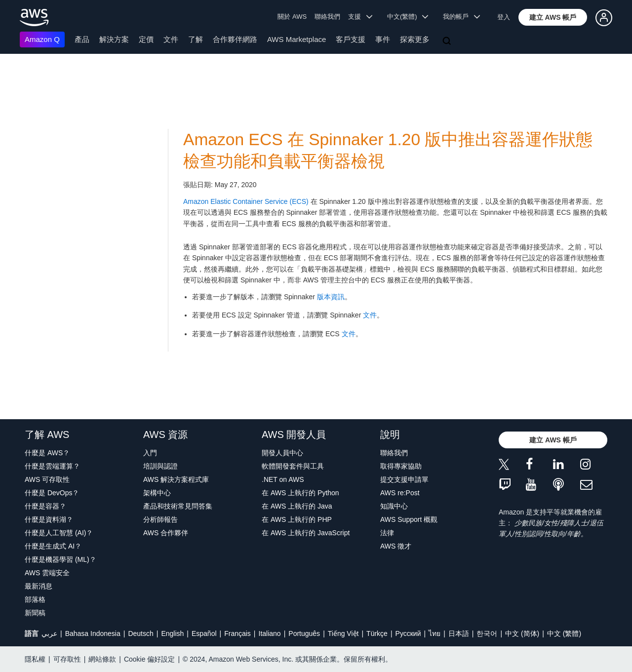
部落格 (35, 599)
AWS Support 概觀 (409, 519)
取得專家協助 (401, 466)
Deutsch (140, 633)
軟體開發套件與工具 (293, 466)
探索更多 (415, 39)
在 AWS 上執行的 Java (297, 506)
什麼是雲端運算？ (52, 466)
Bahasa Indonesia (93, 633)
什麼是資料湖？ (49, 519)
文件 (171, 39)
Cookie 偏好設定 (149, 659)
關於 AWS (292, 17)
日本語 (459, 633)
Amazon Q (42, 39)
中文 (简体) (522, 633)
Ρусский (408, 633)
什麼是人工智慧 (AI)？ (59, 533)
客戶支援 (351, 39)
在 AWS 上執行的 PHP (297, 519)
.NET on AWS (283, 479)
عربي (49, 633)
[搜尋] (448, 41)
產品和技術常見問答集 (178, 506)
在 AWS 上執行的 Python (300, 493)
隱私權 (35, 659)
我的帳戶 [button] (461, 17)
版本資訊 (331, 297)
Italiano (270, 633)
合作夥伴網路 (235, 39)
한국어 (487, 633)
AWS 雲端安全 (47, 573)
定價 (146, 39)
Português (304, 633)
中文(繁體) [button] (408, 17)
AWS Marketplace (296, 39)
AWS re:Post (400, 493)
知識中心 (394, 506)
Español (204, 633)
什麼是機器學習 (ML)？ (60, 559)
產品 (82, 39)
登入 (504, 17)
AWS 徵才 (396, 546)
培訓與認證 (160, 466)
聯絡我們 (327, 17)
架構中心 (157, 493)
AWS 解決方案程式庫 (176, 479)
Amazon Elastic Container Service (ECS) (246, 201)
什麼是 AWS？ (47, 453)
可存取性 (67, 659)
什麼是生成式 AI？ (53, 546)
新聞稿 (35, 613)
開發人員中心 (282, 453)
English (172, 633)
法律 (387, 533)
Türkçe (377, 633)
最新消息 (39, 586)
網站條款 (102, 659)
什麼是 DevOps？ (52, 493)
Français (237, 633)
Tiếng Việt (343, 633)
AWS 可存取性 (47, 479)
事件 (383, 39)
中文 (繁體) (564, 633)
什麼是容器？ (45, 506)
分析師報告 (160, 519)
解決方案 (114, 39)
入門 (150, 453)
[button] (553, 17)
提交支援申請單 (404, 479)
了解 (196, 39)
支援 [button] (360, 17)
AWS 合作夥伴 (166, 533)
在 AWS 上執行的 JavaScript (306, 533)
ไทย (434, 633)
